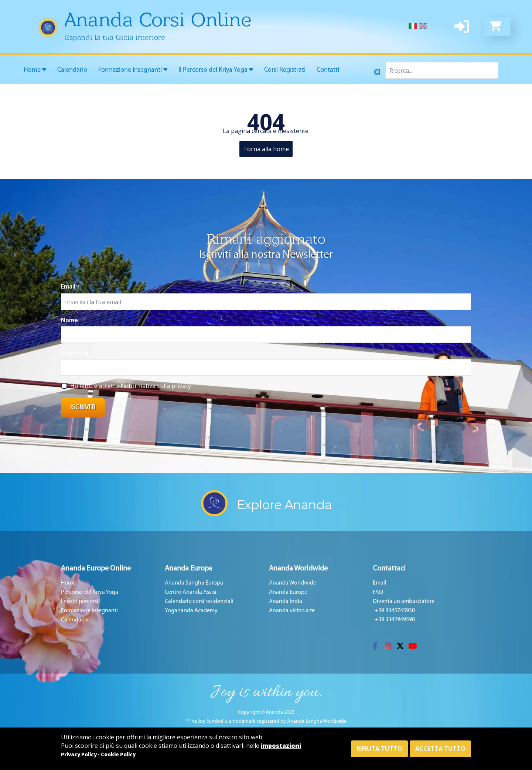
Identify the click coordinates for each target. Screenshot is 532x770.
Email (70, 286)
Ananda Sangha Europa (194, 583)
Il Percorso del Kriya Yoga (216, 70)
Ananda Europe (288, 592)
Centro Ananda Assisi (191, 592)
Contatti (328, 70)
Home (35, 70)
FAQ (378, 592)
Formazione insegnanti (133, 70)
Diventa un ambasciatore (404, 602)
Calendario (72, 70)
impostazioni (281, 746)
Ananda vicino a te (292, 611)
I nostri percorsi (80, 602)
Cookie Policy (118, 754)
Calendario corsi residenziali (199, 602)
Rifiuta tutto (379, 749)
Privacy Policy (79, 754)
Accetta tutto (440, 749)
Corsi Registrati (285, 70)
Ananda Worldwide (293, 583)
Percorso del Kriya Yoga (90, 592)
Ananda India (286, 602)
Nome (69, 320)
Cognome (75, 353)
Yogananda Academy (191, 611)
